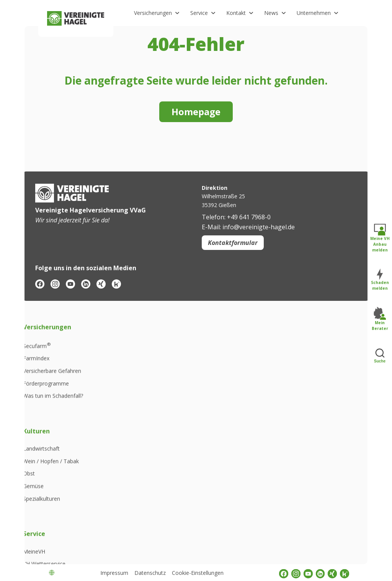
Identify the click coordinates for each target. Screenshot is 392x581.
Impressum (114, 573)
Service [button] (199, 13)
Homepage (196, 112)
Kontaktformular (233, 243)
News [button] (271, 13)
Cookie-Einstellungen (198, 573)
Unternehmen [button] (314, 13)
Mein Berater (380, 319)
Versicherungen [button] (153, 13)
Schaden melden (380, 280)
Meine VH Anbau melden (380, 238)
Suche (380, 355)
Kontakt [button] (236, 13)
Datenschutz (150, 573)
